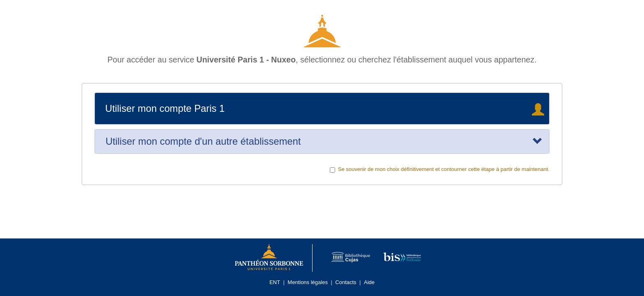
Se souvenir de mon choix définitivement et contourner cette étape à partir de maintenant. (440, 169)
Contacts (346, 282)
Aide (369, 282)
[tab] (322, 141)
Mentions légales (308, 282)
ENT (275, 282)
